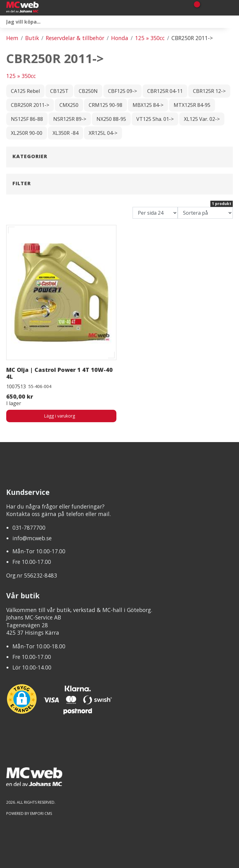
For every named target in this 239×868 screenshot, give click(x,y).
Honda (120, 38)
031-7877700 (29, 528)
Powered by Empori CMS (29, 813)
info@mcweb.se (32, 538)
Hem (12, 38)
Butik (32, 38)
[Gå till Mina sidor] (206, 8)
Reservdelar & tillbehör (75, 38)
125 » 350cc (150, 38)
